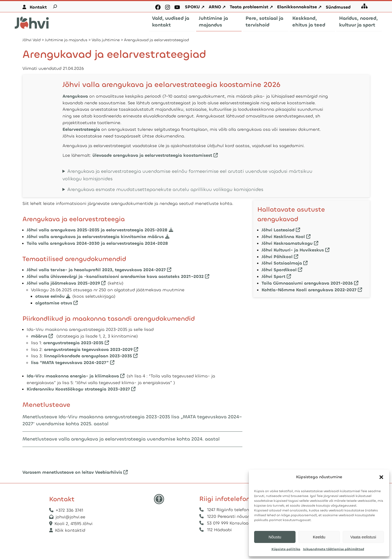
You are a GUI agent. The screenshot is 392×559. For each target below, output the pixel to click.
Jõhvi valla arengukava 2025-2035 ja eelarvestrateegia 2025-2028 (98, 230)
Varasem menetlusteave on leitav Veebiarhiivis (72, 472)
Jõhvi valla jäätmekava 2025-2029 (63, 283)
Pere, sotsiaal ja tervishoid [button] (264, 22)
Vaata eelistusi (363, 537)
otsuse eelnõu (51, 296)
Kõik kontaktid (70, 530)
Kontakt (38, 7)
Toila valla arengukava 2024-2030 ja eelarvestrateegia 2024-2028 (97, 243)
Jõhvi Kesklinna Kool (283, 237)
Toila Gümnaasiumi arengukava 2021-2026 (307, 283)
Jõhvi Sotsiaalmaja (282, 263)
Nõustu (275, 537)
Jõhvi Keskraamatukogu (287, 243)
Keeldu (319, 537)
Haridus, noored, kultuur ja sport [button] (358, 22)
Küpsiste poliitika (286, 549)
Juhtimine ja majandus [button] (213, 22)
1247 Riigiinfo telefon (228, 510)
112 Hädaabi (219, 530)
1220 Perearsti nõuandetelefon (238, 516)
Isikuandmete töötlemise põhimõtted (334, 549)
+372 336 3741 (69, 510)
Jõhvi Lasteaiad (278, 230)
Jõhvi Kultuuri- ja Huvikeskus (293, 250)
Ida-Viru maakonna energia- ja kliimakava (73, 376)
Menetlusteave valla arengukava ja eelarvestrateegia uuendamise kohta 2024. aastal (121, 439)
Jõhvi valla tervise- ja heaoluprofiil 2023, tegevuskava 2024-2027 (96, 270)
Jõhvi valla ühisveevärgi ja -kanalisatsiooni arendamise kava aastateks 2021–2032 (115, 276)
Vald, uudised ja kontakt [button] (171, 22)
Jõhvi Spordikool (279, 270)
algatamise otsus (54, 303)
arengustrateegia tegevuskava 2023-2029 (88, 349)
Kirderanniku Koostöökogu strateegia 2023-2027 (78, 389)
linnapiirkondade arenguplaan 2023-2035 (88, 356)
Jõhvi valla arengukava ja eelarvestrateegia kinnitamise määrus (95, 237)
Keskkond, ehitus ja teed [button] (309, 22)
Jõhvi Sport (273, 276)
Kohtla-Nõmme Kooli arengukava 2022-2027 (309, 290)
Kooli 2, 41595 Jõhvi (74, 524)
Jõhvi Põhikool (277, 257)
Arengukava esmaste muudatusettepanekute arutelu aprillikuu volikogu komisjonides (165, 189)
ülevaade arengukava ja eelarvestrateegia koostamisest (152, 155)
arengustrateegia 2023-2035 (73, 343)
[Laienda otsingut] (55, 6)
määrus (39, 336)
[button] (381, 477)
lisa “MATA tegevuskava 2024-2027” (70, 363)
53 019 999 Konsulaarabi (232, 523)
